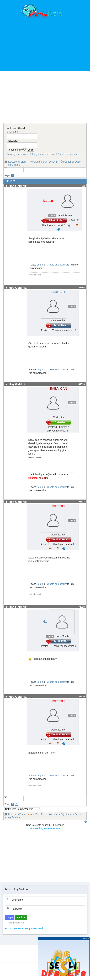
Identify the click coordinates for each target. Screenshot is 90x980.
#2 (83, 186)
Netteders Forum (17, 162)
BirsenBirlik (58, 292)
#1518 (82, 607)
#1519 (82, 697)
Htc (45, 621)
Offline (52, 215)
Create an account (68, 154)
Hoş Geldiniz (13, 165)
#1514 (82, 502)
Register (21, 917)
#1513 (82, 384)
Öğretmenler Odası (71, 162)
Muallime (44, 478)
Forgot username (14, 928)
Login (10, 917)
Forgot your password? (19, 154)
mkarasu (47, 201)
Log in (40, 265)
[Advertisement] (46, 43)
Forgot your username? (45, 154)
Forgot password (34, 928)
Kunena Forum (52, 828)
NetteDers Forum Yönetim (44, 162)
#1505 (82, 288)
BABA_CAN (59, 388)
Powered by (37, 828)
